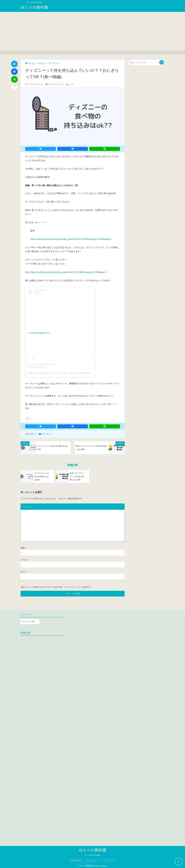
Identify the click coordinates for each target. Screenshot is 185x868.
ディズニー (54, 63)
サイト (24, 572)
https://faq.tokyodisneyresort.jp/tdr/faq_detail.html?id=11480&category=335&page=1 (66, 272)
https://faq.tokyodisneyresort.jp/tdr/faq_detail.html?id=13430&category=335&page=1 (71, 239)
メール (25, 560)
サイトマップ (109, 861)
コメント (28, 507)
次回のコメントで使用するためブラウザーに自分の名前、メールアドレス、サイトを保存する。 (56, 587)
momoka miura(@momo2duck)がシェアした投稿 (47, 373)
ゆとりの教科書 (34, 7)
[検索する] (162, 62)
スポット (42, 63)
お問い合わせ (76, 861)
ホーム (30, 63)
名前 (23, 548)
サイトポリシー (92, 861)
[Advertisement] (92, 31)
